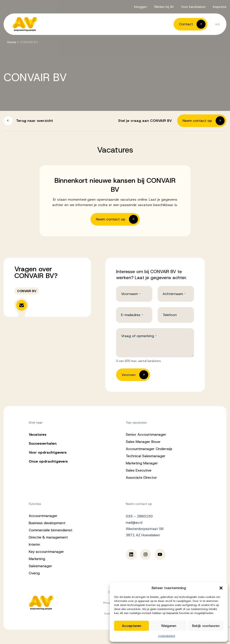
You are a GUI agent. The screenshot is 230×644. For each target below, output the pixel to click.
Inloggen (140, 7)
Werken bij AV (164, 7)
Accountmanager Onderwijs (149, 449)
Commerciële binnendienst (51, 530)
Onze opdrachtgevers (48, 461)
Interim (34, 544)
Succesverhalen (43, 443)
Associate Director (141, 477)
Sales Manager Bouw (143, 442)
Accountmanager (43, 516)
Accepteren (132, 626)
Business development (47, 523)
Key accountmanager (46, 552)
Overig (34, 573)
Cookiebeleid (167, 636)
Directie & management (48, 537)
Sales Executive (139, 470)
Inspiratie (220, 7)
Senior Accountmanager (146, 434)
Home (12, 42)
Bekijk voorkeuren (206, 626)
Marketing (37, 559)
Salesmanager (40, 566)
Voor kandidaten (193, 7)
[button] (221, 588)
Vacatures (38, 434)
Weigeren (169, 626)
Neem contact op (139, 504)
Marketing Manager (142, 463)
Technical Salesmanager (146, 456)
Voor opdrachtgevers (48, 452)
